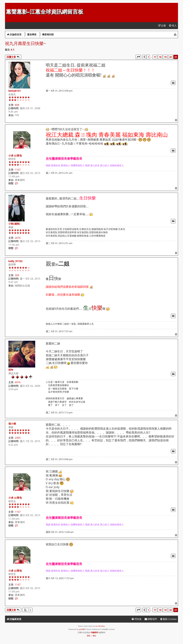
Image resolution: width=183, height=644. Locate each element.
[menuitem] (173, 26)
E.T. (13, 50)
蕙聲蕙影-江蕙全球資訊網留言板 (45, 12)
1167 (18, 170)
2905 (18, 438)
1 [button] (148, 57)
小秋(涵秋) (14, 224)
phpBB (82, 629)
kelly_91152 (15, 261)
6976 (18, 382)
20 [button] (170, 57)
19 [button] (165, 57)
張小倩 (12, 424)
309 (17, 275)
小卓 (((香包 (15, 155)
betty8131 (15, 91)
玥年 (11, 370)
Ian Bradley (100, 626)
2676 (18, 238)
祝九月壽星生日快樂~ (26, 43)
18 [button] (160, 57)
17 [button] (155, 57)
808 (17, 105)
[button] (138, 57)
